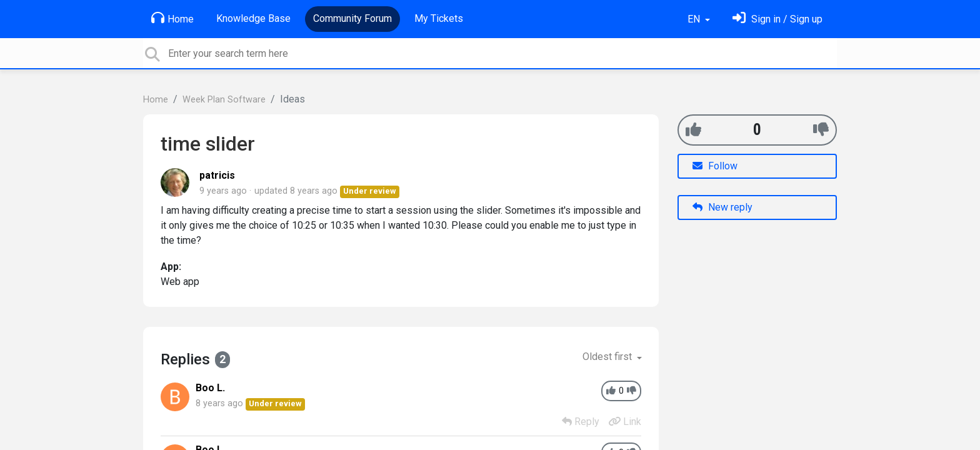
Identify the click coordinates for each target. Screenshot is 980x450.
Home (172, 18)
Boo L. (210, 388)
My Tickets (439, 18)
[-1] (821, 130)
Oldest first (608, 357)
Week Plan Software (224, 100)
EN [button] (695, 19)
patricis (217, 175)
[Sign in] (777, 19)
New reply (722, 207)
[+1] (693, 130)
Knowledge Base (253, 18)
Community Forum (352, 18)
